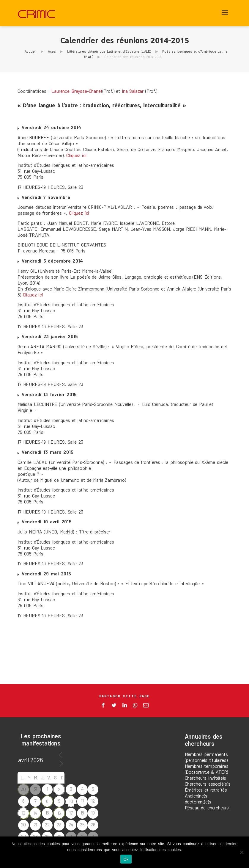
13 (24, 813)
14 (35, 813)
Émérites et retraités (206, 790)
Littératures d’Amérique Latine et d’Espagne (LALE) (109, 51)
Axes (52, 51)
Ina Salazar (133, 91)
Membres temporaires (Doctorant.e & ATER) (207, 769)
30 (24, 789)
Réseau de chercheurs (207, 807)
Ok (126, 859)
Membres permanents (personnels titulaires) (206, 757)
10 (71, 801)
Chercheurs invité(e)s (206, 778)
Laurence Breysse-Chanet (77, 91)
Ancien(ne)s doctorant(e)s (198, 799)
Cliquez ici (76, 155)
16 (59, 813)
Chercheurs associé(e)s (208, 784)
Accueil (31, 51)
